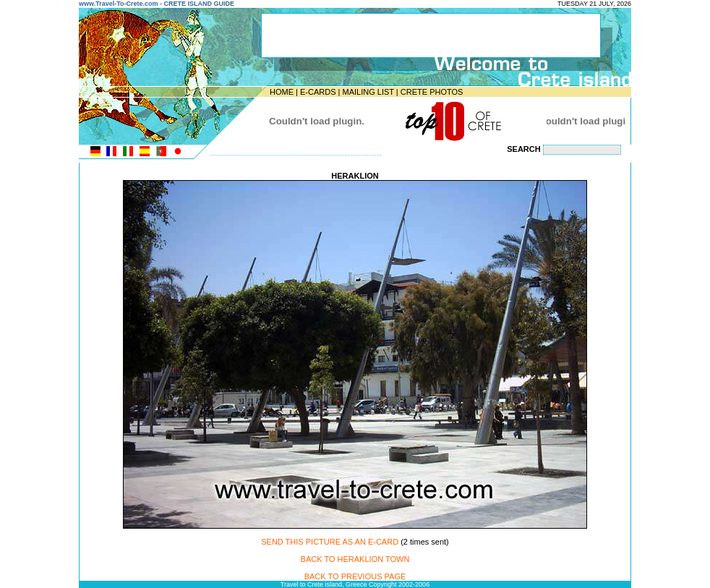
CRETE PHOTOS (432, 92)
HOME (282, 92)
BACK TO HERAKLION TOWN (355, 559)
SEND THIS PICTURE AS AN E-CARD (330, 542)
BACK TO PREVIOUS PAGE (355, 576)
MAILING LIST (368, 92)
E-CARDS (318, 92)
